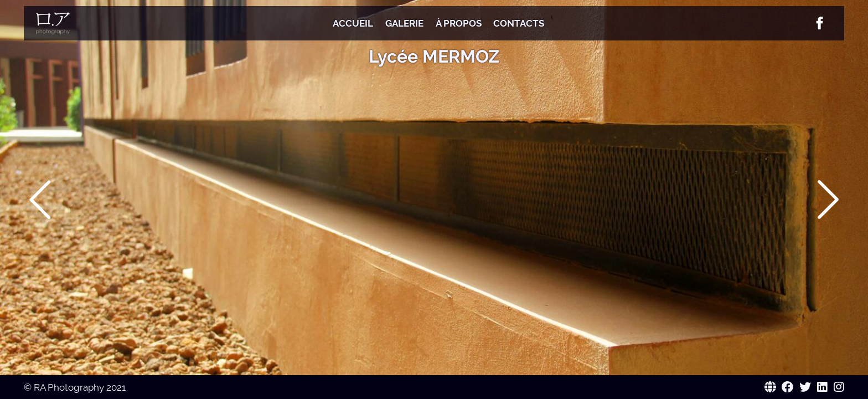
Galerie (404, 23)
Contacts (519, 23)
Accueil (353, 23)
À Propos (459, 23)
